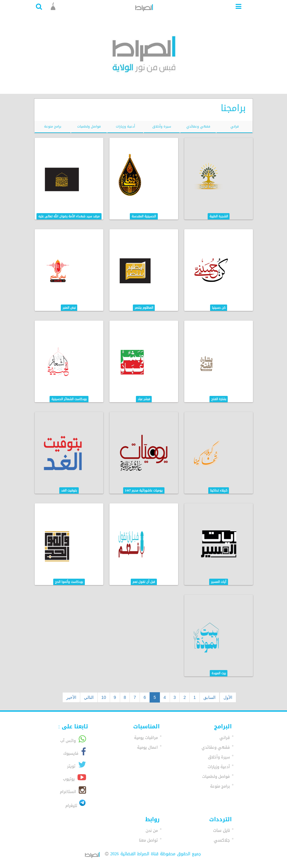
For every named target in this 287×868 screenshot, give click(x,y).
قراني (235, 126)
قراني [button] (225, 738)
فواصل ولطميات (89, 126)
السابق (209, 697)
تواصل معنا (148, 840)
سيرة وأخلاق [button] (219, 757)
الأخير (71, 697)
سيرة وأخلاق (162, 126)
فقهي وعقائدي (198, 126)
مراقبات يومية (146, 738)
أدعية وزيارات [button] (219, 767)
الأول (228, 697)
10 (104, 697)
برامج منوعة (53, 126)
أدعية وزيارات (125, 126)
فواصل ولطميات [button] (216, 776)
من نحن (152, 831)
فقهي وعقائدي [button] (216, 747)
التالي (89, 697)
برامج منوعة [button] (220, 786)
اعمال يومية (147, 747)
